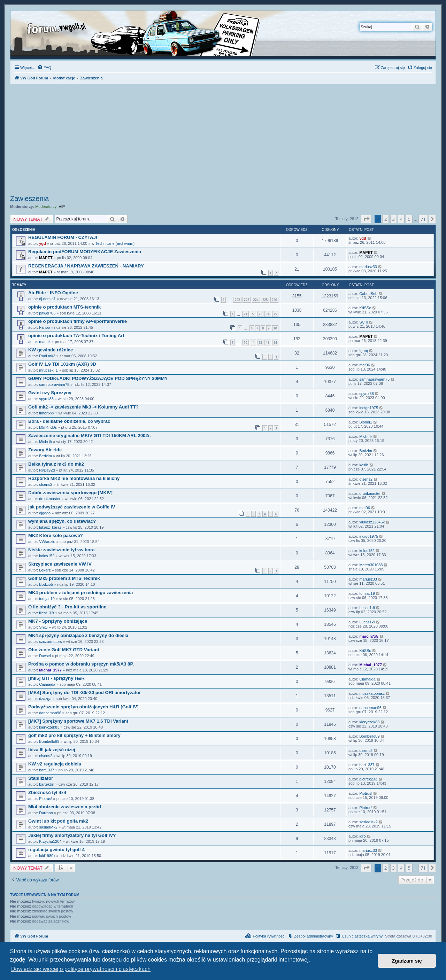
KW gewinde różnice (51, 350)
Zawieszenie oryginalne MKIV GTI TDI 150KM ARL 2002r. (90, 435)
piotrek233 (368, 779)
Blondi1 (366, 422)
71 (245, 314)
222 (237, 300)
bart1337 (47, 770)
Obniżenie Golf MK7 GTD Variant (64, 650)
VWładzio (47, 542)
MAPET (46, 258)
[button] (366, 219)
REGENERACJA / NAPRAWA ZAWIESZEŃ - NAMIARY (86, 266)
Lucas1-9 (367, 608)
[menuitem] (44, 68)
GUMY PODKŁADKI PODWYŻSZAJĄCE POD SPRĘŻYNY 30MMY (98, 378)
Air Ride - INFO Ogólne (53, 293)
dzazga (45, 699)
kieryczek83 (49, 727)
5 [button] (409, 219)
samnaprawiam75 (54, 384)
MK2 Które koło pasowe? (56, 535)
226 (274, 300)
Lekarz (45, 570)
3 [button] (394, 219)
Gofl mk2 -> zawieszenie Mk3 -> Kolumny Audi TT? (83, 407)
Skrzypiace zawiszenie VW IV (60, 564)
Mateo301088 (371, 565)
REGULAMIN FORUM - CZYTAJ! (63, 237)
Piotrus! (45, 799)
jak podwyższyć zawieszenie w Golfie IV (72, 507)
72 (253, 314)
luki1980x (47, 856)
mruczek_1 (48, 370)
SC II (363, 322)
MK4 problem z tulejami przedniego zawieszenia (80, 593)
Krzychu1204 (50, 841)
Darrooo (46, 813)
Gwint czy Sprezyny (50, 393)
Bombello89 (49, 741)
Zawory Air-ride (45, 450)
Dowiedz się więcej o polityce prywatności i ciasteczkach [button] (81, 969)
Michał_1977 (50, 670)
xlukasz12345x (372, 522)
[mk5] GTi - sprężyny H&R (56, 678)
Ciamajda (47, 684)
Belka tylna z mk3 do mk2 (56, 464)
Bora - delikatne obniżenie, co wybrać (69, 421)
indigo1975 (369, 408)
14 (275, 343)
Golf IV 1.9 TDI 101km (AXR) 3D (62, 364)
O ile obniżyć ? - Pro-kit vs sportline (67, 607)
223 (247, 300)
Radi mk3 (47, 356)
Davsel (45, 656)
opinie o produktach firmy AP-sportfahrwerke (78, 321)
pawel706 (47, 313)
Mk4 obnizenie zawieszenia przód (65, 807)
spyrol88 (46, 399)
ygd (43, 243)
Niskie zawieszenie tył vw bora (61, 550)
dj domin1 (47, 299)
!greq (364, 351)
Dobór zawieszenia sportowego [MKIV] (70, 493)
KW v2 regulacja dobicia (55, 764)
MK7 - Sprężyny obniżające (58, 621)
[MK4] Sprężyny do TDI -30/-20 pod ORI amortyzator (84, 693)
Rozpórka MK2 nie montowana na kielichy (74, 478)
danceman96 (50, 713)
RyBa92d (47, 470)
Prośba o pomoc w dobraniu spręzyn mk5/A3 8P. (81, 664)
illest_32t (47, 613)
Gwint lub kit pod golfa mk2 (58, 821)
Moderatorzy (46, 207)
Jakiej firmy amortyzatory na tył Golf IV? (72, 835)
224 (256, 300)
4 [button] (401, 219)
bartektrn (47, 784)
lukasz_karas (50, 527)
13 (268, 343)
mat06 (365, 365)
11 (253, 343)
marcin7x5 (369, 636)
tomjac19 (47, 599)
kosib (364, 465)
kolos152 (47, 556)
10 (275, 328)
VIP (62, 207)
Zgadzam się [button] (407, 961)
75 (275, 314)
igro (362, 836)
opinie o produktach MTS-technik (64, 307)
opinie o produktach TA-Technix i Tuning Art (76, 336)
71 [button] (423, 219)
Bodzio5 (46, 584)
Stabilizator (41, 778)
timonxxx (47, 413)
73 (260, 314)
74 (268, 314)
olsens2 (46, 484)
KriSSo (365, 308)
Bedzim (45, 456)
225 (265, 300)
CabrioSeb (368, 294)
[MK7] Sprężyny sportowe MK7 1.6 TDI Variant (78, 721)
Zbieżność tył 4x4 (47, 792)
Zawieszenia (29, 199)
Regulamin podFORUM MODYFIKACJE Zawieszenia (85, 252)
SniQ (43, 627)
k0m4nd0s (48, 427)
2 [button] (386, 219)
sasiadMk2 (48, 827)
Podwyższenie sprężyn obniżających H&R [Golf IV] (83, 707)
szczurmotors (50, 641)
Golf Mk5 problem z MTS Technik (64, 578)
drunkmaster (50, 499)
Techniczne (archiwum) (115, 243)
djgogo (45, 513)
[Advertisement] (223, 140)
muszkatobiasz (372, 693)
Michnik (45, 442)
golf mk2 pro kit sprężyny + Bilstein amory (74, 735)
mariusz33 (368, 267)
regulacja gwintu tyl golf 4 (56, 850)
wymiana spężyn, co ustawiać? (62, 521)
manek (45, 342)
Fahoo (44, 327)
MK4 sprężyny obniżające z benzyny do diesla (78, 635)
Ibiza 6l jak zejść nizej (52, 750)
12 (260, 343)
